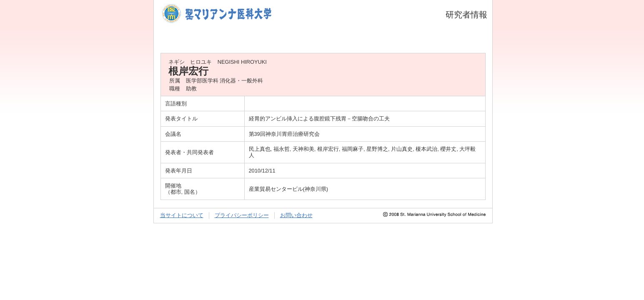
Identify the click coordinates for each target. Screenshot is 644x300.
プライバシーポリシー (242, 215)
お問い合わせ (296, 215)
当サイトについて (182, 215)
